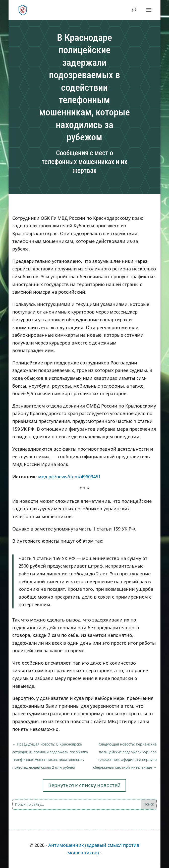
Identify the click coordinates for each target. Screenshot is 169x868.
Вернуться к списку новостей (84, 785)
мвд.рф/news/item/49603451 (69, 477)
